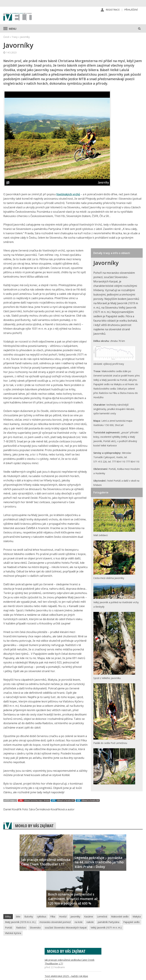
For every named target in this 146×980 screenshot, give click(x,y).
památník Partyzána (108, 923)
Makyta (137, 917)
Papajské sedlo (131, 923)
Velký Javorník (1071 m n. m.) (106, 928)
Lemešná (102, 917)
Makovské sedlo (120, 917)
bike (18, 917)
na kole (79, 923)
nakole (90, 923)
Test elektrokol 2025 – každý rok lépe (66, 976)
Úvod (6, 37)
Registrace (113, 10)
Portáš (9, 928)
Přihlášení (131, 10)
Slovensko (35, 928)
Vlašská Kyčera (13, 934)
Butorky (29, 917)
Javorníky (75, 917)
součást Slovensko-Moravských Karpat (66, 928)
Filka (53, 917)
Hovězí (63, 917)
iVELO (18, 18)
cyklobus (42, 917)
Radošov (21, 928)
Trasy (15, 37)
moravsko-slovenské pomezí (55, 923)
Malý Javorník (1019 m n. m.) (20, 923)
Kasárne (89, 917)
